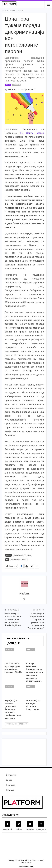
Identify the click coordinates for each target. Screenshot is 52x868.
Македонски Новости (19, 560)
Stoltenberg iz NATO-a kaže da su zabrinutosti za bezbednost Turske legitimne (13, 620)
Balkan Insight (19, 555)
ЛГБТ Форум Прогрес (31, 133)
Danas (29, 555)
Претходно (11, 724)
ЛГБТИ (8, 85)
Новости (16, 85)
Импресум (11, 775)
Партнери (11, 785)
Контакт (10, 790)
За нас (9, 780)
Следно (23, 724)
